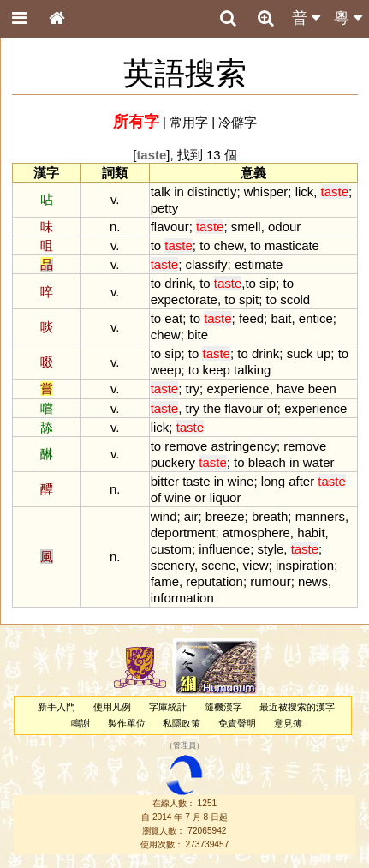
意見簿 (288, 723)
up (324, 353)
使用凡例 (112, 707)
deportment (183, 533)
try (192, 389)
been (322, 389)
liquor (226, 497)
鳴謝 (80, 723)
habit (311, 533)
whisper (266, 192)
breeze (225, 516)
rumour (270, 581)
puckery (173, 462)
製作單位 (127, 723)
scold (295, 299)
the (212, 408)
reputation (214, 581)
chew (229, 245)
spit (249, 299)
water (319, 462)
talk (161, 192)
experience (238, 389)
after (301, 481)
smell (246, 227)
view (256, 565)
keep (216, 370)
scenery (173, 565)
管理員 (184, 746)
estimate (259, 264)
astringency (244, 446)
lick (305, 192)
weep (166, 370)
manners (320, 516)
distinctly (212, 192)
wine (241, 481)
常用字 (189, 122)
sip (268, 283)
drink (178, 283)
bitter (165, 481)
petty (164, 208)
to (156, 245)
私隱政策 (182, 723)
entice (316, 318)
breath (270, 516)
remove (186, 446)
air (191, 516)
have (290, 389)
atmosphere (256, 533)
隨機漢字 (223, 707)
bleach (267, 462)
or (200, 497)
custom (171, 549)
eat (173, 318)
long (273, 481)
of (271, 408)
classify (206, 264)
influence (224, 549)
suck (300, 353)
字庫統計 (168, 707)
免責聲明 (237, 723)
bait (281, 318)
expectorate (184, 299)
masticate (292, 245)
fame (165, 581)
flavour (170, 227)
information (182, 598)
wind (164, 516)
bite (198, 335)
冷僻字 (238, 122)
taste (196, 481)
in (179, 192)
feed (251, 318)
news (313, 581)
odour (284, 227)
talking (252, 370)
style (271, 549)
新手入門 (57, 707)
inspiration (305, 565)
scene (218, 565)
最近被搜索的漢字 (297, 707)
